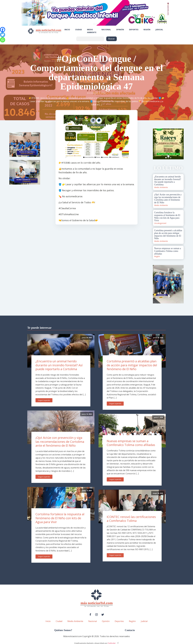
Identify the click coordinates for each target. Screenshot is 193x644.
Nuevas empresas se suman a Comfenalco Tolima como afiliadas (131, 443)
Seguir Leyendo (44, 400)
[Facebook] (3, 30)
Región (147, 30)
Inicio (67, 30)
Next (180, 144)
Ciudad (78, 30)
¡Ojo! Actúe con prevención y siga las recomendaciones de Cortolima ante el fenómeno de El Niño (60, 442)
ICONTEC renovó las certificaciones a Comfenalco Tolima (131, 519)
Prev (156, 144)
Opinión (120, 30)
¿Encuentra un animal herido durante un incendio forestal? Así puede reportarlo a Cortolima (59, 365)
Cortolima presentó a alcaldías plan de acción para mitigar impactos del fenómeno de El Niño (132, 365)
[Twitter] (3, 35)
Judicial (159, 30)
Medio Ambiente (92, 31)
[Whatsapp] (3, 40)
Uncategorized (160, 223)
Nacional (106, 30)
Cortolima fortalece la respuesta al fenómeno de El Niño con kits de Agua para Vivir (60, 518)
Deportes (134, 30)
